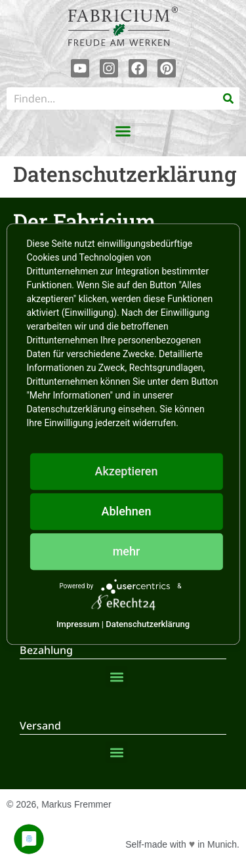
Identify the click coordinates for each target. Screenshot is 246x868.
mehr (127, 551)
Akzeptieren (126, 471)
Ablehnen (127, 511)
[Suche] (228, 98)
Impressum (78, 624)
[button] (123, 131)
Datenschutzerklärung (148, 624)
